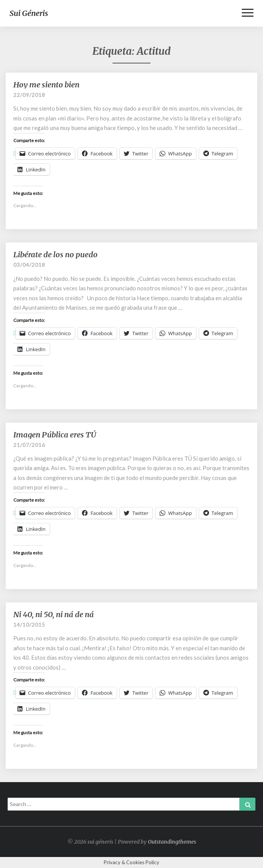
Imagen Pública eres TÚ (55, 435)
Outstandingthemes (172, 842)
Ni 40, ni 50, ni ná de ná (54, 614)
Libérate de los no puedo (55, 254)
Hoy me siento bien (46, 85)
